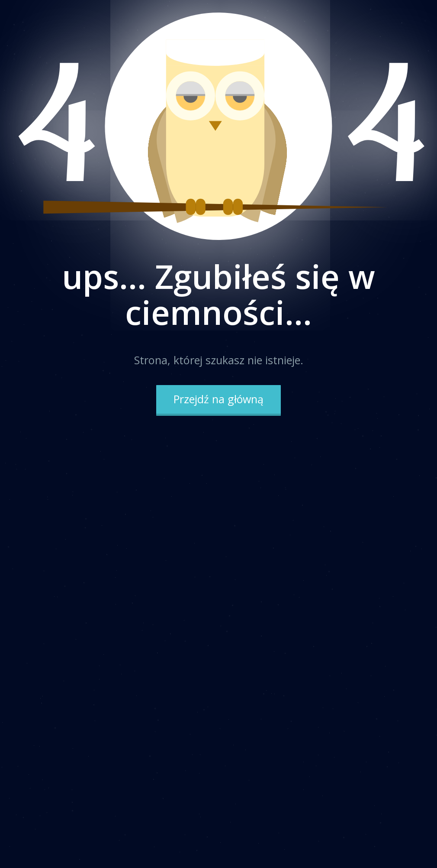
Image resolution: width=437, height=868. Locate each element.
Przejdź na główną (218, 399)
